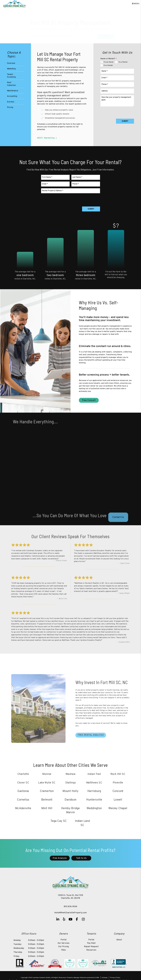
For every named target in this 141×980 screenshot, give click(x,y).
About (119, 940)
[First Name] (55, 177)
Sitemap (105, 978)
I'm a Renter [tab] (123, 62)
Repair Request (91, 947)
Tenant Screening (11, 76)
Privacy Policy (115, 978)
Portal (64, 940)
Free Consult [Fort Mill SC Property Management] (89, 400)
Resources (91, 950)
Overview (11, 63)
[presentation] (117, 112)
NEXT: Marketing (47, 138)
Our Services (64, 943)
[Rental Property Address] (71, 191)
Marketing (11, 69)
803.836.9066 (102, 25)
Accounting (12, 96)
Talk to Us (81, 858)
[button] (58, 919)
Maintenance (13, 91)
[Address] (117, 91)
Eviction (11, 102)
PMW (97, 978)
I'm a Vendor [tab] (108, 65)
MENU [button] (136, 4)
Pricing (10, 107)
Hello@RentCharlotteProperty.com (70, 913)
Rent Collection (11, 84)
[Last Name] (86, 177)
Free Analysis (60, 858)
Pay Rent (91, 943)
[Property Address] (62, 33)
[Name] (117, 71)
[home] (14, 4)
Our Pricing (64, 947)
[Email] (117, 78)
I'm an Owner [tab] (109, 62)
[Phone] (117, 84)
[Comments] (117, 101)
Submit (106, 33)
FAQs (64, 950)
